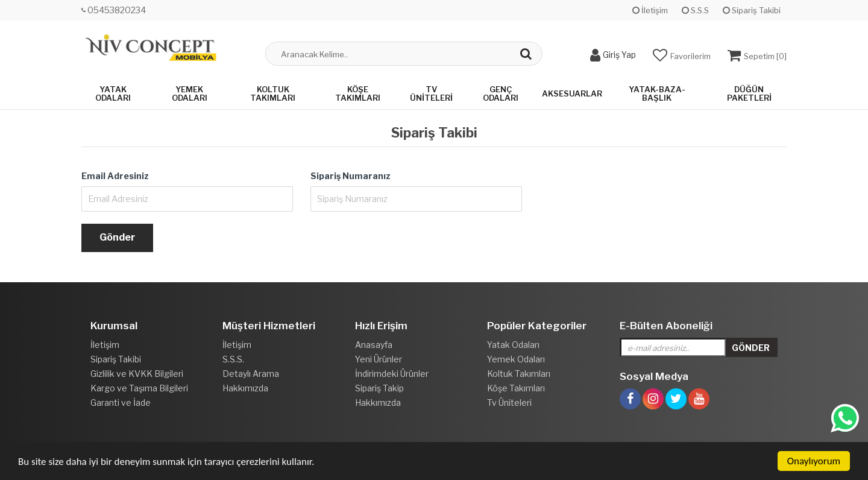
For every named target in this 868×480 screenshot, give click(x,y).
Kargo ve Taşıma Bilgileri (139, 388)
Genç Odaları (501, 93)
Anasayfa (374, 345)
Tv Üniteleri (431, 93)
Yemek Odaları (190, 93)
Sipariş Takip (379, 388)
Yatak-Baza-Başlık (657, 93)
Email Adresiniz (115, 176)
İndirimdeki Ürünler (392, 374)
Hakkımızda (245, 388)
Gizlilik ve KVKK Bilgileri (137, 374)
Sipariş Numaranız (351, 176)
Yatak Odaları (113, 93)
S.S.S (695, 10)
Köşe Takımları (358, 93)
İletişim (650, 10)
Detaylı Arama (251, 374)
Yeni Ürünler (379, 359)
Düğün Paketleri (749, 93)
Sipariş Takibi (752, 10)
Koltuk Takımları (273, 93)
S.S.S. (233, 359)
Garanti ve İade (121, 403)
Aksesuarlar (572, 93)
